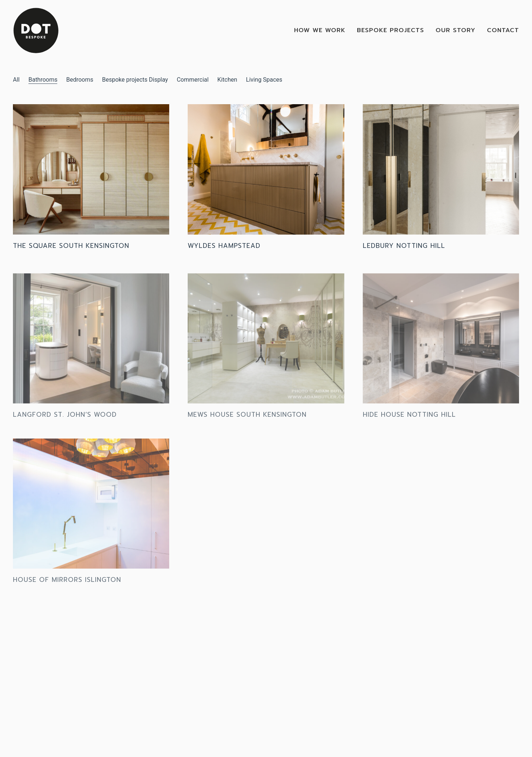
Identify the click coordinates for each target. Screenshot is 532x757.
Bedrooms (80, 80)
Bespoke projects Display (135, 80)
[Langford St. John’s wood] (91, 342)
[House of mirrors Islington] (91, 507)
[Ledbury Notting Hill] (441, 170)
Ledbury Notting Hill (404, 246)
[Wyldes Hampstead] (266, 170)
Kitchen (227, 80)
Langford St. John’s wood (65, 418)
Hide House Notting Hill (409, 418)
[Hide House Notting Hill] (441, 342)
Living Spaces (264, 80)
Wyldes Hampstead (224, 246)
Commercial (192, 80)
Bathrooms (43, 80)
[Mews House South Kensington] (266, 342)
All (16, 80)
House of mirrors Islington (67, 583)
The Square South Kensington (71, 246)
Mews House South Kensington (247, 418)
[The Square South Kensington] (91, 170)
